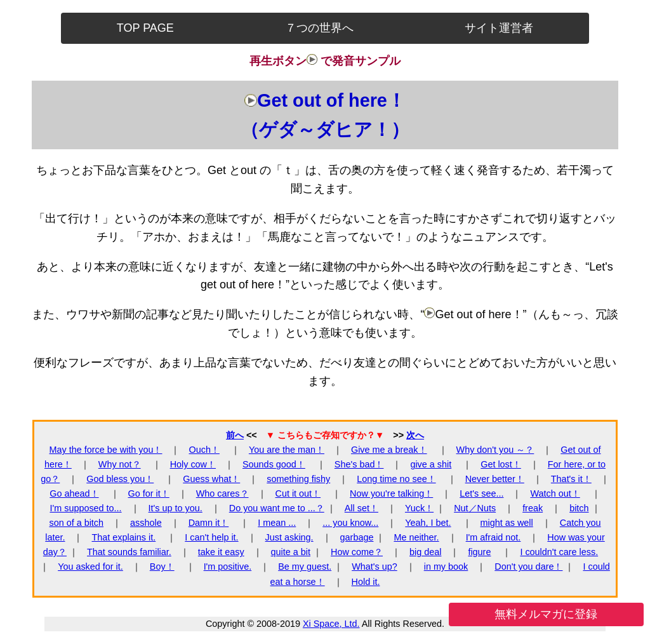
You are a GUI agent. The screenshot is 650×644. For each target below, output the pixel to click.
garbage (357, 537)
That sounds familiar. (129, 552)
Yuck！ (419, 508)
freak (533, 508)
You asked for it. (90, 567)
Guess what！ (211, 479)
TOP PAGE (145, 28)
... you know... (350, 523)
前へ (235, 435)
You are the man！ (287, 450)
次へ (415, 435)
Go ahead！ (74, 493)
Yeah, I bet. (428, 523)
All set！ (361, 508)
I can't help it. (211, 537)
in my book (446, 567)
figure (479, 552)
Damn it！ (209, 523)
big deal (425, 552)
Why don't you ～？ (495, 450)
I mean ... (277, 523)
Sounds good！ (274, 464)
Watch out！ (555, 493)
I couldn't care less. (559, 552)
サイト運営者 (499, 28)
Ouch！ (204, 450)
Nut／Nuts (475, 508)
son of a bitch (76, 523)
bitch (579, 508)
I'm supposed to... (85, 508)
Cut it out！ (298, 493)
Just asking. (289, 537)
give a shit (431, 464)
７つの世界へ (319, 28)
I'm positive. (228, 567)
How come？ (357, 552)
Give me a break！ (389, 450)
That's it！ (571, 479)
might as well (507, 523)
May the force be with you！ (106, 450)
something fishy (298, 479)
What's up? (375, 567)
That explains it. (123, 537)
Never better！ (495, 479)
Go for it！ (149, 493)
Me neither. (416, 537)
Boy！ (162, 567)
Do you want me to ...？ (277, 508)
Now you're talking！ (391, 493)
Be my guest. (305, 567)
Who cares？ (222, 493)
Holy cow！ (193, 464)
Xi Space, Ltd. (331, 624)
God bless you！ (120, 479)
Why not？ (120, 464)
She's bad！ (359, 464)
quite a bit (291, 552)
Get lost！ (501, 464)
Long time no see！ (396, 479)
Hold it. (366, 582)
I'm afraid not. (494, 537)
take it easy (221, 552)
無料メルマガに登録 (546, 614)
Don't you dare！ (528, 567)
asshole (146, 523)
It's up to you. (176, 508)
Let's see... (481, 493)
